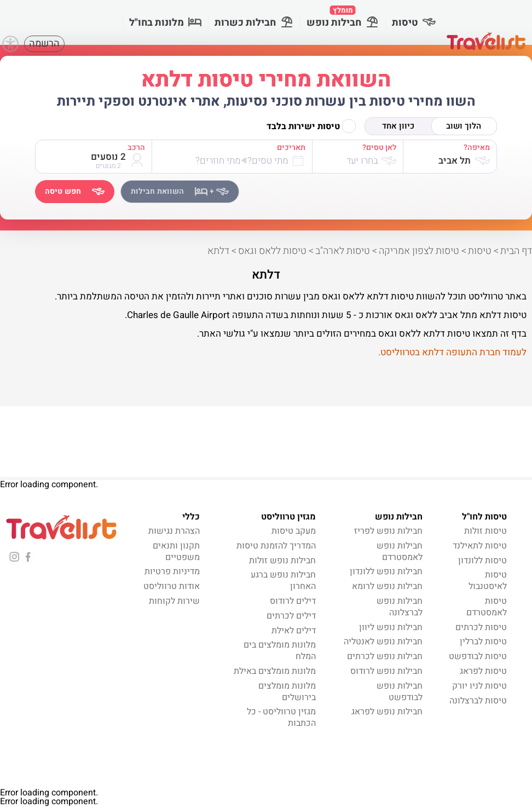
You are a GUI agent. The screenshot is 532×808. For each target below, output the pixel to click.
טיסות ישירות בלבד (311, 126)
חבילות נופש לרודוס (386, 671)
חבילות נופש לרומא (387, 586)
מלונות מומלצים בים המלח (280, 651)
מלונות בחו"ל (165, 23)
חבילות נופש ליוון (391, 627)
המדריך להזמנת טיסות (276, 546)
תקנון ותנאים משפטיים (176, 552)
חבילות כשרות (254, 23)
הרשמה (44, 44)
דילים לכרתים (291, 616)
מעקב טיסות (294, 531)
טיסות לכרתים (481, 627)
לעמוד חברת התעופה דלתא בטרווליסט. (452, 352)
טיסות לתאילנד (480, 546)
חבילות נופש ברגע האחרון (283, 581)
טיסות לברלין (483, 642)
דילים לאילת (294, 631)
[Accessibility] (10, 44)
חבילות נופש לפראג (387, 712)
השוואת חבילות (180, 191)
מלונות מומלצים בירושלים (287, 692)
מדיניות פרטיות (172, 572)
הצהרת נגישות (174, 531)
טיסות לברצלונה (478, 701)
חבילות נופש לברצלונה (400, 607)
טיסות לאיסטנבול (488, 581)
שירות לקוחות (174, 601)
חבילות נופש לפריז (388, 531)
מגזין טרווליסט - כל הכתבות (281, 717)
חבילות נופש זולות (282, 561)
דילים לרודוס (293, 601)
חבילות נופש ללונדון (386, 572)
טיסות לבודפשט (478, 656)
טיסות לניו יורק (479, 686)
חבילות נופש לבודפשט (400, 692)
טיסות (414, 23)
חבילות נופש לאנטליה (383, 642)
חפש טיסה (75, 191)
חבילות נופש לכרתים (385, 656)
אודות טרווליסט (172, 586)
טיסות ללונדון (482, 561)
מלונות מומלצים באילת (275, 671)
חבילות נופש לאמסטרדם (400, 552)
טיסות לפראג (483, 671)
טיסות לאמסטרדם (487, 607)
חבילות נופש (343, 18)
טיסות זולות (485, 531)
